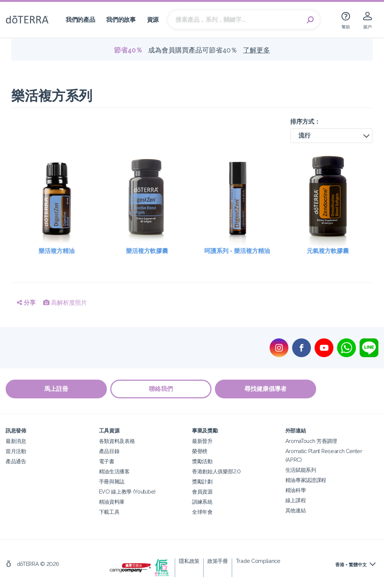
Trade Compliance (258, 560)
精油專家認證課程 (306, 480)
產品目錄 (109, 451)
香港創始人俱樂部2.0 (216, 471)
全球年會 (202, 511)
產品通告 (16, 461)
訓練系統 (202, 501)
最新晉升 (202, 441)
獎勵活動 (202, 461)
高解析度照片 (65, 303)
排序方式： (305, 122)
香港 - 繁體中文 (351, 564)
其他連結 (296, 510)
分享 (26, 303)
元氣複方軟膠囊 (328, 251)
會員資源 (202, 491)
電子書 (107, 461)
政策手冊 (218, 560)
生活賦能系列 (301, 469)
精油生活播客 (114, 471)
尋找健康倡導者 (266, 389)
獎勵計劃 (202, 481)
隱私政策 (189, 560)
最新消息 (16, 441)
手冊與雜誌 (112, 481)
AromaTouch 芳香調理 (311, 441)
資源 (153, 20)
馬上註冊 (56, 389)
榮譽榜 (200, 451)
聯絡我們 (161, 389)
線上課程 (296, 500)
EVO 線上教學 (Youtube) (127, 491)
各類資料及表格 (117, 441)
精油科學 (296, 490)
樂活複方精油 (57, 251)
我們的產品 (80, 20)
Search (310, 20)
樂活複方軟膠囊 (147, 251)
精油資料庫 (112, 501)
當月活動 (16, 451)
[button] (331, 136)
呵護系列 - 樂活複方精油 (237, 251)
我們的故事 (121, 20)
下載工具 (109, 511)
